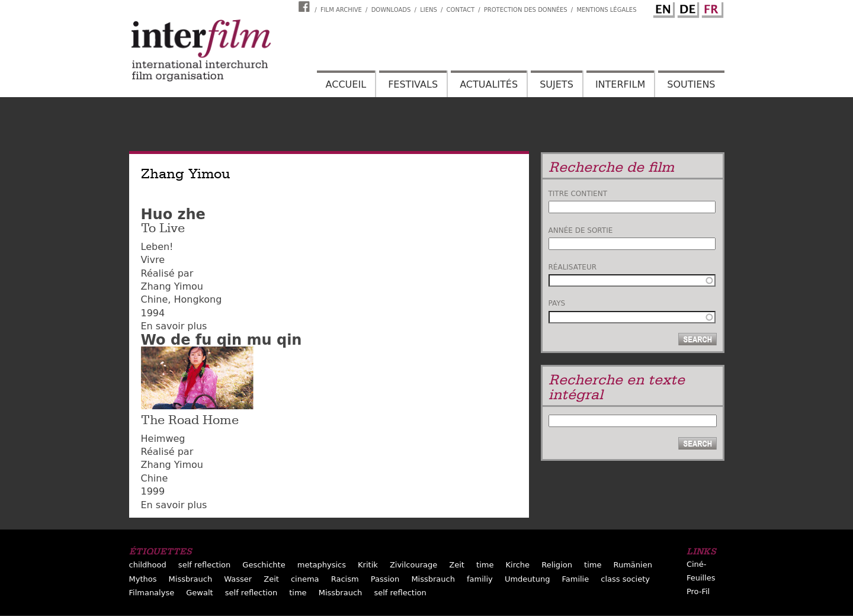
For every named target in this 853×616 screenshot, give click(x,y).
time (485, 565)
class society (625, 579)
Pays (557, 303)
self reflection (204, 565)
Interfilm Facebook (306, 7)
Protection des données (526, 10)
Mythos (143, 579)
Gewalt (199, 593)
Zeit (457, 565)
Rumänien (633, 565)
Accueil (346, 84)
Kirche (518, 565)
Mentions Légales (606, 10)
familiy (480, 579)
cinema (305, 579)
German (687, 8)
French (711, 8)
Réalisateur (573, 267)
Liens (429, 10)
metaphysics (322, 565)
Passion (385, 579)
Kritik (368, 565)
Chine (155, 299)
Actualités (489, 84)
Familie (575, 579)
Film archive (341, 10)
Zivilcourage (413, 565)
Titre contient (578, 194)
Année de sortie (581, 230)
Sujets (557, 84)
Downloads (391, 10)
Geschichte (264, 565)
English (662, 8)
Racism (345, 579)
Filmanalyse (152, 593)
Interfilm (620, 84)
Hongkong (198, 299)
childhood (148, 565)
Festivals (413, 84)
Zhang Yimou (172, 286)
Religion (557, 565)
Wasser (238, 579)
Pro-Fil (698, 591)
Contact (461, 10)
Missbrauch (191, 579)
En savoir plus (174, 326)
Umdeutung (527, 579)
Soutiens (691, 84)
